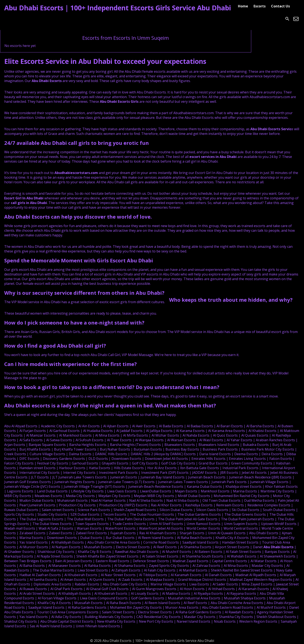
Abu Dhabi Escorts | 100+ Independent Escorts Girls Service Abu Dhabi (118, 8)
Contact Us (280, 6)
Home (243, 6)
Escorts (260, 6)
